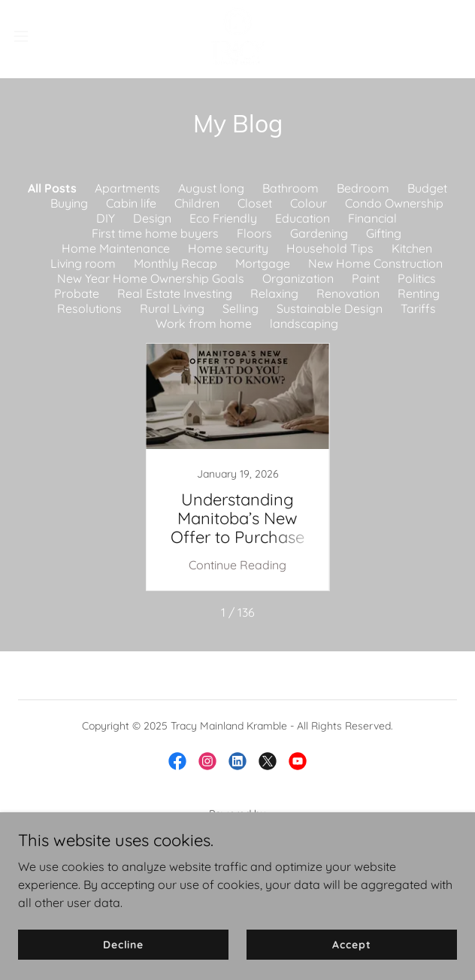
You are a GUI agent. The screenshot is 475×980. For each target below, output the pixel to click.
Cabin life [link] (131, 203)
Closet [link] (255, 203)
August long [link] (211, 188)
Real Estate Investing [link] (175, 293)
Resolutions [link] (89, 308)
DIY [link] (106, 218)
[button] (41, 36)
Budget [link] (427, 188)
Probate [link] (77, 293)
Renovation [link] (348, 293)
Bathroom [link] (290, 188)
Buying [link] (69, 203)
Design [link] (152, 218)
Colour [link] (309, 203)
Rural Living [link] (172, 308)
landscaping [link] (304, 323)
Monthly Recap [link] (175, 263)
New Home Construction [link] (375, 263)
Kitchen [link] (412, 248)
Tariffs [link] (418, 308)
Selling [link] (241, 308)
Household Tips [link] (330, 248)
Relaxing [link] (274, 293)
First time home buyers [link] (155, 233)
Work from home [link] (204, 323)
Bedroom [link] (363, 188)
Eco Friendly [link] (223, 218)
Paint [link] (366, 278)
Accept (351, 944)
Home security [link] (228, 248)
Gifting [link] (384, 233)
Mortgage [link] (263, 263)
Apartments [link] (127, 188)
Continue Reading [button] (237, 565)
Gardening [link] (319, 233)
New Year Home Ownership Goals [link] (151, 278)
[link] (237, 36)
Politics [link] (417, 278)
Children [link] (197, 203)
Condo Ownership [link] (394, 203)
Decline (123, 944)
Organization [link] (298, 278)
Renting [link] (419, 293)
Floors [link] (254, 233)
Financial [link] (372, 218)
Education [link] (303, 218)
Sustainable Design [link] (330, 308)
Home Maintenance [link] (116, 248)
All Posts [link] (52, 188)
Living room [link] (83, 263)
